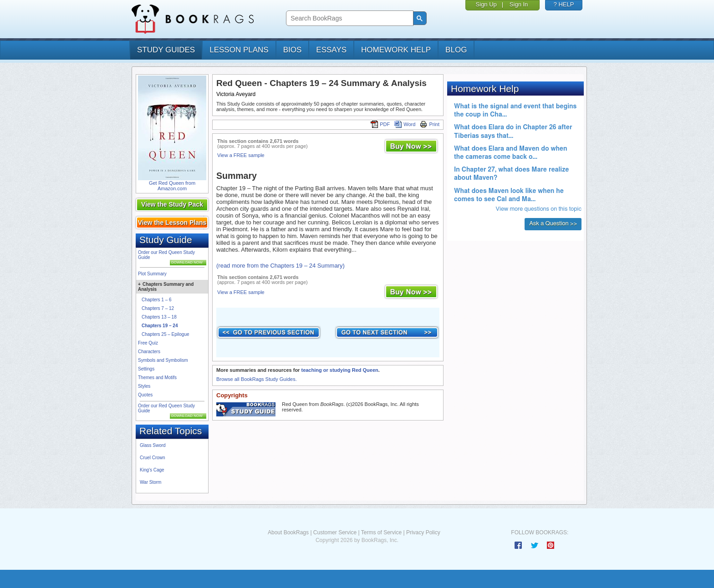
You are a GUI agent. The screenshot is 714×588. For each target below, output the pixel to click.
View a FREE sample (241, 155)
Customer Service (335, 532)
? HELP (564, 4)
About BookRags (288, 532)
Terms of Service (381, 532)
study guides (166, 50)
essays (331, 50)
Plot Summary (152, 274)
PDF (380, 124)
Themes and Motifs (157, 378)
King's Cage (152, 470)
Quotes (145, 395)
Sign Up (486, 4)
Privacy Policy (423, 532)
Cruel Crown (153, 458)
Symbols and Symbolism (163, 360)
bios (293, 50)
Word (405, 124)
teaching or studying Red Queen (339, 370)
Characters (149, 352)
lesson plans (239, 50)
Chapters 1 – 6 (157, 300)
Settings (146, 369)
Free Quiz (148, 343)
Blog (456, 50)
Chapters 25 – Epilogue (166, 334)
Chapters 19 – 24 (160, 326)
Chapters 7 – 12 (158, 308)
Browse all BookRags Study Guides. (257, 379)
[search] (349, 18)
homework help (396, 50)
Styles (144, 386)
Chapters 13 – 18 (159, 317)
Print (430, 124)
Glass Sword (153, 445)
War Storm (150, 482)
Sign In (519, 4)
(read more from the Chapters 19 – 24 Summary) (280, 266)
